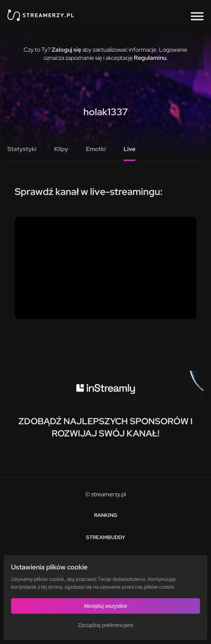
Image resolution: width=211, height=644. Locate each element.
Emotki (96, 149)
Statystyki (22, 149)
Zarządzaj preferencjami (106, 625)
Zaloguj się (66, 50)
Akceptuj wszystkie (105, 606)
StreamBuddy (106, 537)
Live (129, 149)
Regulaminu (150, 58)
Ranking (106, 515)
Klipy (61, 149)
